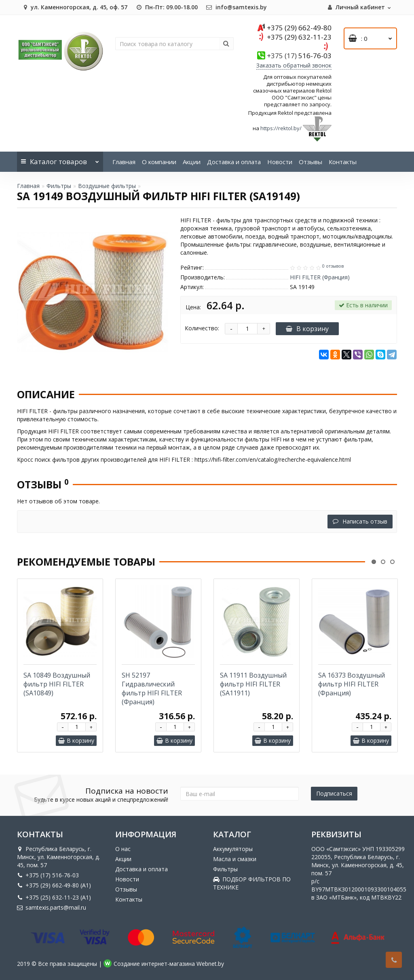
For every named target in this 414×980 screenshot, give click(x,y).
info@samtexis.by (236, 7)
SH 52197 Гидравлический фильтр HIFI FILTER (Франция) (152, 689)
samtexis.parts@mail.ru (52, 907)
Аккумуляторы (233, 849)
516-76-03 (299, 56)
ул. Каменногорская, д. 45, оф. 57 (74, 7)
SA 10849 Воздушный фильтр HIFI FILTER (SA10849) (57, 684)
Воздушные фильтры (107, 186)
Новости (280, 162)
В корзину (307, 329)
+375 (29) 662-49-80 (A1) (54, 885)
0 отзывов (333, 266)
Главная (124, 162)
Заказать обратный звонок (294, 65)
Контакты (343, 162)
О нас (123, 849)
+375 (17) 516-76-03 (48, 875)
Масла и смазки (235, 859)
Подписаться (334, 793)
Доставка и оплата (234, 162)
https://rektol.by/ (281, 128)
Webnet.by (210, 964)
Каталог (60, 159)
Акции (192, 162)
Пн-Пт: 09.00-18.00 (167, 7)
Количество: (202, 328)
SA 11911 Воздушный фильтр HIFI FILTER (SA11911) (253, 684)
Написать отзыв (360, 521)
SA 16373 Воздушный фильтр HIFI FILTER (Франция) (352, 684)
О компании (159, 162)
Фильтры (59, 186)
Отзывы (310, 162)
